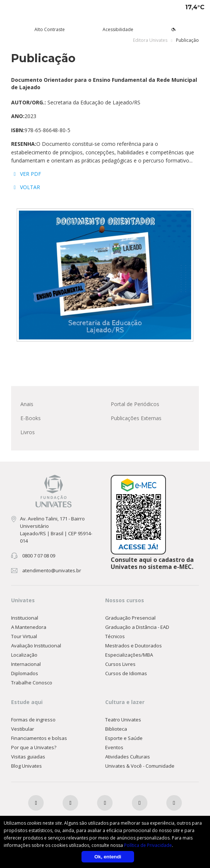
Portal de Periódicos (135, 404)
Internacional (26, 664)
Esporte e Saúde (124, 738)
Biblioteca (116, 729)
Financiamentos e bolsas (39, 738)
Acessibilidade (118, 29)
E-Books (31, 418)
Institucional (25, 618)
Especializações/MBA (129, 655)
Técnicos (115, 636)
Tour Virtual (24, 636)
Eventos (114, 747)
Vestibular (23, 729)
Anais (27, 404)
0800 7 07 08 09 (39, 556)
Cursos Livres (120, 664)
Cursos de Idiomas (126, 673)
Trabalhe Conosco (32, 683)
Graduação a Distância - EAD (137, 627)
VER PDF (26, 174)
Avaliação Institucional (36, 646)
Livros (28, 432)
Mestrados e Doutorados (134, 646)
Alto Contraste (50, 29)
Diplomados (25, 673)
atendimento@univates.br (52, 570)
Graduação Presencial (130, 618)
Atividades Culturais (128, 757)
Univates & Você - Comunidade (140, 766)
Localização (24, 655)
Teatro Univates (123, 720)
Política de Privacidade (148, 845)
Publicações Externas (136, 418)
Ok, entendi (108, 857)
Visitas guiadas (28, 757)
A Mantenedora (29, 627)
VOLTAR (26, 187)
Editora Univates (150, 40)
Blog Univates (26, 766)
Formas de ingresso (33, 720)
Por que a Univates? (34, 747)
